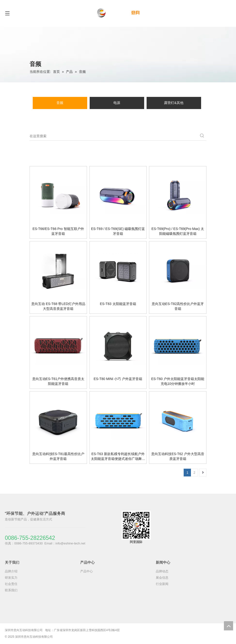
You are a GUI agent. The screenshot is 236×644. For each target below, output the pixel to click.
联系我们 (11, 590)
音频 (60, 103)
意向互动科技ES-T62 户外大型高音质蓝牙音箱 (178, 456)
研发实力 (11, 578)
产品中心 (87, 571)
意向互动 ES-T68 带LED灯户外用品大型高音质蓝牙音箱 (58, 306)
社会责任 (11, 584)
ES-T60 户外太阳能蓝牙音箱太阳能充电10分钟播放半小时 (178, 381)
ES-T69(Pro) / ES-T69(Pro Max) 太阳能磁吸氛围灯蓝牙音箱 (178, 231)
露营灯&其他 (174, 103)
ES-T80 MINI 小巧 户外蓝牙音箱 (118, 379)
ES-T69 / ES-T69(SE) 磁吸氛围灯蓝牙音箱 (118, 231)
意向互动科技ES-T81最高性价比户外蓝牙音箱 (58, 456)
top (228, 626)
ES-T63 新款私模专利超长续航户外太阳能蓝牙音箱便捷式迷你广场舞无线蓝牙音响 (118, 457)
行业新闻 (162, 584)
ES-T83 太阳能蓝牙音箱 (118, 304)
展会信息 (162, 578)
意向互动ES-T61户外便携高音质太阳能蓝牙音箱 (58, 381)
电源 (117, 103)
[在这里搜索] (114, 136)
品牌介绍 (11, 571)
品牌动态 (162, 571)
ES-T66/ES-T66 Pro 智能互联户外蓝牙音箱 (58, 231)
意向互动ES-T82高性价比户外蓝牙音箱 (178, 306)
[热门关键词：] (202, 136)
